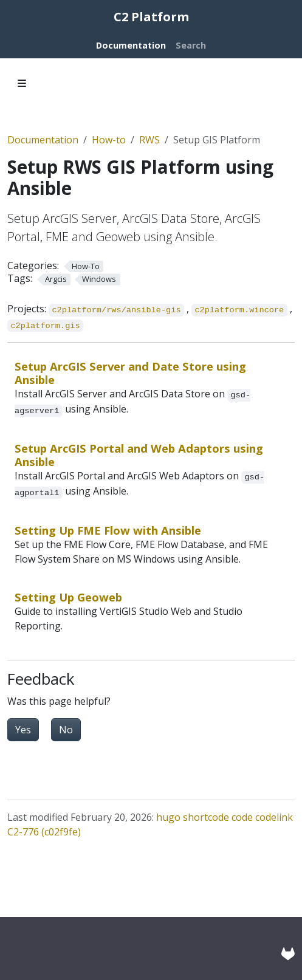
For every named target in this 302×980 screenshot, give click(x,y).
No (66, 730)
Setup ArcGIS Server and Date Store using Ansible (130, 373)
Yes (23, 730)
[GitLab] (288, 954)
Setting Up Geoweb (68, 597)
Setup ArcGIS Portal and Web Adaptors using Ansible (139, 455)
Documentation (43, 140)
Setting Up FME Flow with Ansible (108, 530)
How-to (109, 140)
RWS (149, 140)
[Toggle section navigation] (22, 83)
